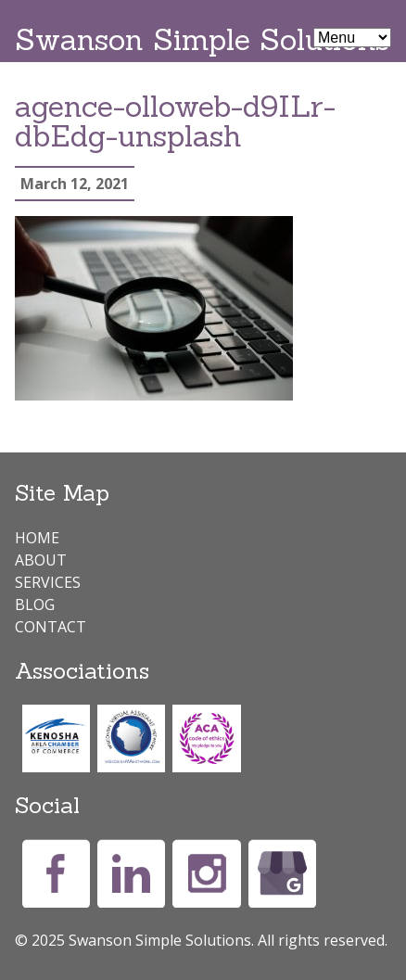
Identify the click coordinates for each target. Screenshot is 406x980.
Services (48, 582)
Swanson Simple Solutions (202, 39)
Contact (51, 627)
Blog (35, 605)
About (41, 560)
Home (37, 538)
